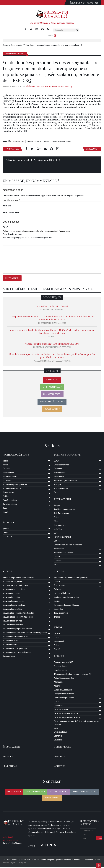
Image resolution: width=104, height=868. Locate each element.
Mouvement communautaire (14, 602)
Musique (57, 602)
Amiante (57, 687)
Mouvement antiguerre (11, 594)
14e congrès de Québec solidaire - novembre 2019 (73, 675)
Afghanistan (59, 683)
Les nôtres (7, 482)
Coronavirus (59, 707)
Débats (5, 466)
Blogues (8, 758)
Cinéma (57, 583)
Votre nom (7, 207)
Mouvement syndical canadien (66, 482)
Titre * (5, 228)
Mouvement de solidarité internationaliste (19, 614)
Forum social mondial (62, 538)
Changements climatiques (64, 695)
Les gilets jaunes (60, 671)
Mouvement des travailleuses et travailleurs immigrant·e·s (25, 634)
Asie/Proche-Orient (61, 514)
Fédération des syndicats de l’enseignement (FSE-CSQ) (49, 88)
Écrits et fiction (60, 587)
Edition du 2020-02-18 (34, 143)
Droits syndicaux (60, 733)
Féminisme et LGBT (10, 478)
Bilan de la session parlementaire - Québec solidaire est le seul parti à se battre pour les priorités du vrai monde (52, 357)
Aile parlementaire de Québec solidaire (53, 362)
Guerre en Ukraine (61, 667)
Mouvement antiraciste (12, 598)
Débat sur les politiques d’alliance (67, 719)
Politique (6, 497)
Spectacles (58, 610)
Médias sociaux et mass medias (66, 598)
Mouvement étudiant (11, 642)
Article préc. (12, 150)
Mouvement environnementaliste (15, 638)
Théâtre (57, 618)
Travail (5, 513)
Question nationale (10, 505)
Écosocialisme (12, 748)
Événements (59, 591)
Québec (46, 143)
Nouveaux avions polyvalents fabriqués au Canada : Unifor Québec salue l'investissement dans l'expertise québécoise (52, 333)
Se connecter (87, 861)
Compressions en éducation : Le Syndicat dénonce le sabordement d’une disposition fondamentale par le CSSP (52, 319)
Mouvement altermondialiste (14, 591)
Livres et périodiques (62, 594)
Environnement (8, 474)
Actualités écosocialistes (64, 679)
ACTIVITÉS (60, 767)
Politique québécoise (16, 456)
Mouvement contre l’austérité (14, 606)
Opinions (57, 562)
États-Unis (58, 530)
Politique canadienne (67, 456)
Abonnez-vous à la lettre (51, 403)
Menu (52, 36)
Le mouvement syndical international (68, 546)
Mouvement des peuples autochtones (17, 630)
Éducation (7, 470)
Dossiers (59, 657)
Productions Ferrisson (53, 311)
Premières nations (10, 501)
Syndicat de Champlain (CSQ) (53, 324)
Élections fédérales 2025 (64, 663)
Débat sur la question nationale (66, 715)
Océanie (57, 558)
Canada (6, 534)
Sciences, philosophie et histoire (67, 606)
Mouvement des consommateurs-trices (18, 618)
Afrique (57, 507)
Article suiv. (93, 150)
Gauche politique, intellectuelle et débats (18, 579)
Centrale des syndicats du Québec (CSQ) (53, 349)
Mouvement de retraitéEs (12, 610)
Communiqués (18, 143)
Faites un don (52, 381)
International (8, 538)
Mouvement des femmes (64, 554)
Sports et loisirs (9, 657)
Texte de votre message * (13, 235)
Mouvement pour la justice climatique (17, 654)
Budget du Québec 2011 (63, 691)
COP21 (57, 703)
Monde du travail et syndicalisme (15, 587)
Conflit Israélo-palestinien (64, 699)
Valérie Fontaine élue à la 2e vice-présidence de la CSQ (52, 345)
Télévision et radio (61, 614)
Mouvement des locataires (13, 626)
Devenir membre (52, 410)
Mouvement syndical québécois (15, 486)
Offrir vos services (51, 388)
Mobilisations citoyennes (12, 583)
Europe (57, 534)
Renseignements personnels (14, 55)
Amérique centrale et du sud (65, 511)
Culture (5, 462)
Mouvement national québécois (15, 650)
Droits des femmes (61, 466)
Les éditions (10, 767)
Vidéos (58, 628)
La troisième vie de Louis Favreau (52, 307)
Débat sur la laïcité (61, 711)
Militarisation (59, 550)
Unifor (53, 338)
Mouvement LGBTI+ (10, 646)
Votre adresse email (11, 214)
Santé (5, 509)
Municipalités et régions (12, 490)
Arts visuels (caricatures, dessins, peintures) (71, 579)
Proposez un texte (52, 395)
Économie (9, 524)
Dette (56, 729)
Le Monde (58, 542)
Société (7, 573)
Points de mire (8, 494)
